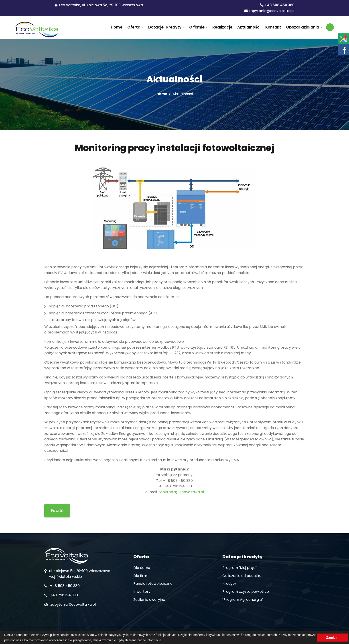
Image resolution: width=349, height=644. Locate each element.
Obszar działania (303, 27)
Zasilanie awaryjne (149, 600)
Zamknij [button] (332, 638)
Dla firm (140, 576)
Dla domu (142, 568)
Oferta (134, 27)
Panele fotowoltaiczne (153, 584)
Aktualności (249, 27)
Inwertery (142, 592)
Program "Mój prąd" (239, 568)
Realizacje (222, 27)
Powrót (57, 511)
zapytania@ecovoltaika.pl (269, 11)
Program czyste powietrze (246, 592)
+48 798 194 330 (64, 595)
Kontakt (273, 27)
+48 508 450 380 (277, 5)
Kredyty (229, 584)
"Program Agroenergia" (243, 600)
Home (117, 27)
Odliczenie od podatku (242, 576)
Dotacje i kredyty (165, 27)
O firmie (197, 27)
